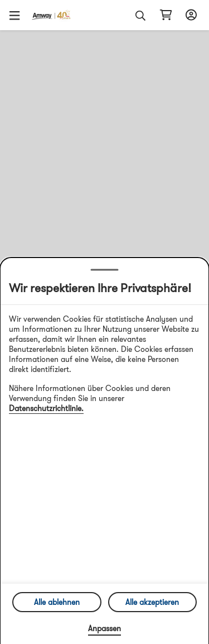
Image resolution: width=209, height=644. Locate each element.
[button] (18, 15)
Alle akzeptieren (152, 602)
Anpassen (104, 628)
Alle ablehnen (57, 602)
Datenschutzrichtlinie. (46, 408)
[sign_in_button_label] (189, 15)
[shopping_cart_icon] (166, 15)
